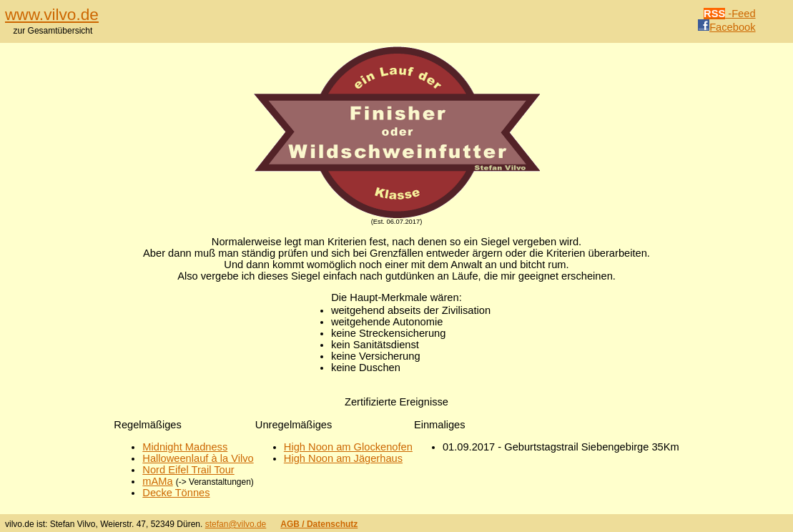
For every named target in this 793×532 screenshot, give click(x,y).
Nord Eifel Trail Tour (188, 470)
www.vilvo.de (52, 14)
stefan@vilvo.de (236, 524)
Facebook (726, 27)
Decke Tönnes (176, 493)
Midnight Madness (185, 447)
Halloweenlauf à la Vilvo (198, 458)
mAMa (157, 481)
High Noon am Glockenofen (348, 447)
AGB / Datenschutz (319, 524)
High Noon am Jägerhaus (343, 458)
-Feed (730, 14)
